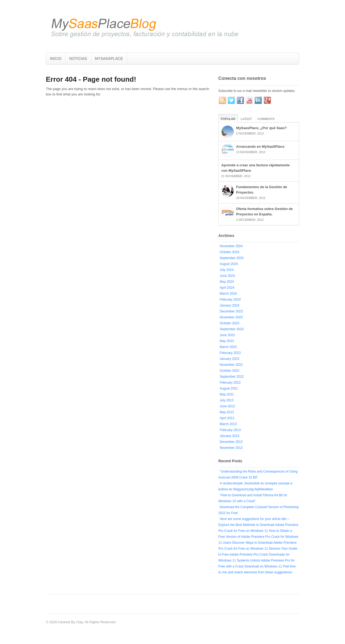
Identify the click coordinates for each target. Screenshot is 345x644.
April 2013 (227, 418)
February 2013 (230, 430)
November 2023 (231, 317)
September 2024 (232, 258)
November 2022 (231, 365)
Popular (228, 119)
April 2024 (227, 288)
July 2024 (227, 270)
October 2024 (230, 252)
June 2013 (227, 406)
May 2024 (227, 282)
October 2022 (230, 371)
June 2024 (227, 276)
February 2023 (230, 353)
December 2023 (231, 311)
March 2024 (228, 294)
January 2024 (230, 305)
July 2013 (227, 400)
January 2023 (230, 359)
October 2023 (230, 323)
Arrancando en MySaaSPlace (260, 147)
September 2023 (232, 329)
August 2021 (229, 388)
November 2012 (231, 448)
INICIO (56, 58)
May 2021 (227, 394)
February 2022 (230, 383)
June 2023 (227, 335)
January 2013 (230, 436)
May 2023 (227, 341)
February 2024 (230, 299)
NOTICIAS (78, 58)
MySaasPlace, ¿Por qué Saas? (261, 128)
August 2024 (229, 264)
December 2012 (231, 442)
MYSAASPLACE (109, 58)
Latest (246, 119)
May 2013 (227, 412)
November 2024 (231, 246)
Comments (266, 119)
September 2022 (232, 377)
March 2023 (228, 347)
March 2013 (228, 424)
